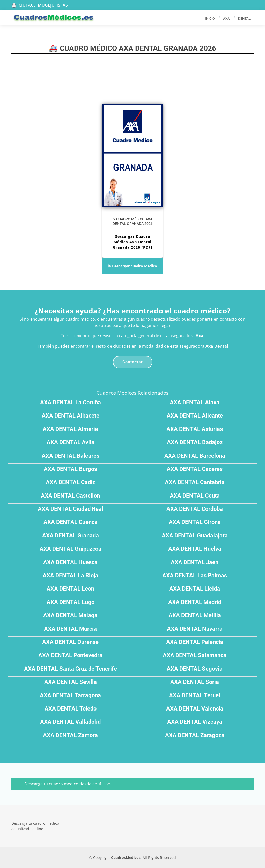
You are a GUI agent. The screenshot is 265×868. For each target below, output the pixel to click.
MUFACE (27, 5)
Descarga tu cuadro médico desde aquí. (68, 784)
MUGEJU (46, 5)
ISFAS (62, 5)
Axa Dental (217, 346)
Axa (200, 336)
